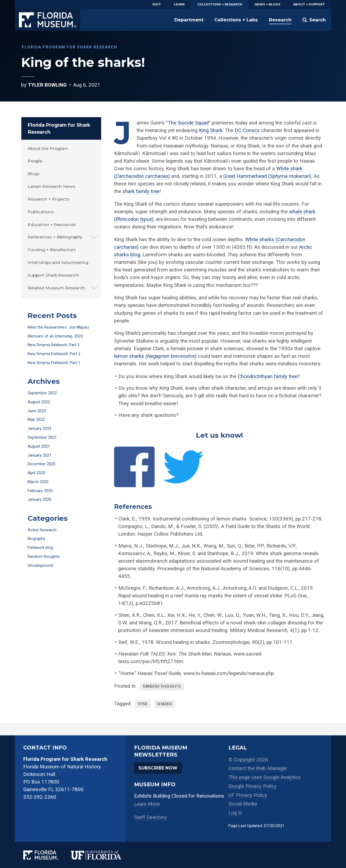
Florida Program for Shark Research (59, 128)
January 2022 (39, 428)
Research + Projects (49, 199)
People (35, 161)
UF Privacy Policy (248, 795)
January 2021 (39, 455)
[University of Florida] (103, 855)
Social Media (243, 804)
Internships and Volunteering (58, 262)
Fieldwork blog (40, 548)
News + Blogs (268, 4)
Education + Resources (52, 225)
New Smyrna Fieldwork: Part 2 (54, 354)
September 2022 (42, 393)
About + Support (309, 4)
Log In (235, 813)
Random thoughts (162, 686)
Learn (179, 4)
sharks (164, 704)
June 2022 (37, 411)
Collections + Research (220, 4)
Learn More (147, 804)
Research (280, 20)
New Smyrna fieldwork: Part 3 (54, 345)
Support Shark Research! (53, 275)
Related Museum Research (56, 288)
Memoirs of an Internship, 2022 (55, 336)
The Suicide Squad (188, 123)
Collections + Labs (236, 20)
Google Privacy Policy (252, 786)
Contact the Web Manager (258, 768)
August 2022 (39, 402)
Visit (157, 4)
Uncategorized (40, 565)
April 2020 (36, 473)
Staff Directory (150, 817)
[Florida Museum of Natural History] (47, 855)
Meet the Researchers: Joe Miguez (58, 327)
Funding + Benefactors (52, 250)
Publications (41, 212)
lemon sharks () (155, 356)
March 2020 (38, 482)
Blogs (34, 174)
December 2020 (41, 464)
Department (189, 20)
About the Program (48, 148)
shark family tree (141, 191)
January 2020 (39, 499)
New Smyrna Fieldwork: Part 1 (54, 363)
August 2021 (39, 446)
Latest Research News (51, 186)
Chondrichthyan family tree (268, 376)
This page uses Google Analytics (265, 777)
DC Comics (247, 130)
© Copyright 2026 (248, 760)
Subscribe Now (158, 768)
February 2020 (40, 491)
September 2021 (42, 437)
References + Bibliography (55, 237)
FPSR (143, 704)
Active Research (42, 530)
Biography (36, 539)
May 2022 (36, 420)
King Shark (211, 130)
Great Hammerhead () (267, 176)
